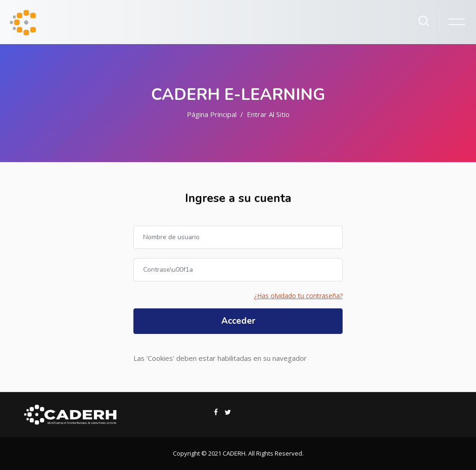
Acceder (238, 321)
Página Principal (212, 114)
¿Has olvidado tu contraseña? (298, 296)
